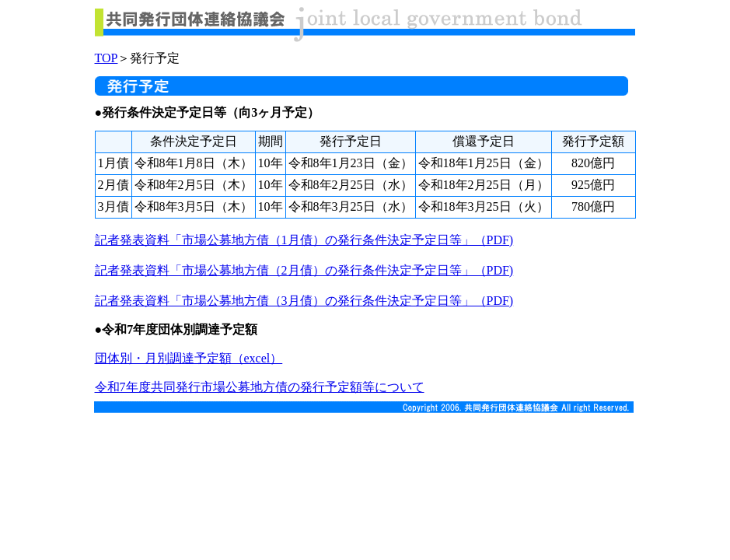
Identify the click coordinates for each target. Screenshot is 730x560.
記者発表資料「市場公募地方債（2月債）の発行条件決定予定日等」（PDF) (304, 270)
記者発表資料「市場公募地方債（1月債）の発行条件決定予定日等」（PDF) (304, 240)
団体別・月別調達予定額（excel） (189, 358)
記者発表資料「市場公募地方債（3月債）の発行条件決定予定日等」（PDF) (304, 301)
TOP (107, 58)
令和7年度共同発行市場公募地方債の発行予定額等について (260, 387)
